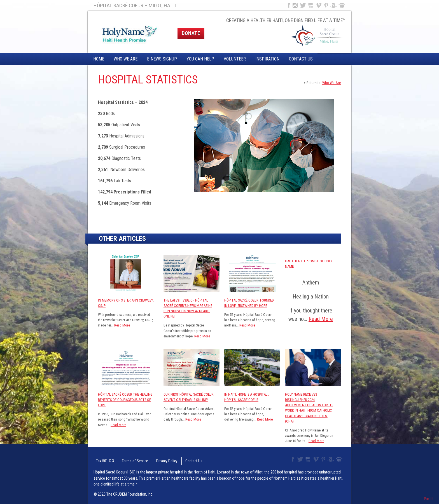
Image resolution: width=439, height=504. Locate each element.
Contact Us (301, 59)
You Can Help (200, 59)
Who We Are (126, 59)
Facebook (288, 5)
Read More (122, 325)
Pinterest (326, 5)
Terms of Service (128, 459)
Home (99, 59)
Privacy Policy (156, 459)
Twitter (303, 5)
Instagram (295, 5)
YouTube (311, 5)
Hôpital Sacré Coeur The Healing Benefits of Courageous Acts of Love (125, 400)
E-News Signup (162, 59)
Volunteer (235, 59)
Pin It (428, 499)
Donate (191, 33)
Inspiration (267, 59)
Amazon (334, 5)
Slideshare (343, 5)
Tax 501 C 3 (102, 459)
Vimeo (319, 5)
